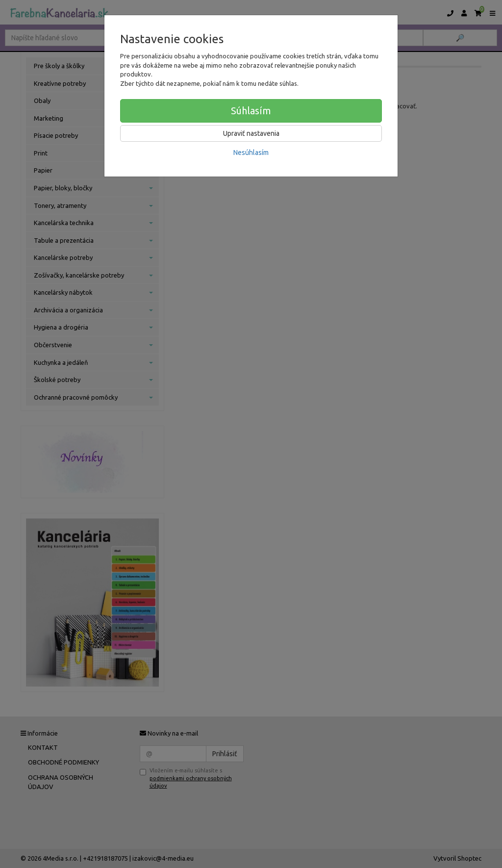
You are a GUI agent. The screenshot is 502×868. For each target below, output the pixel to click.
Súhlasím (251, 111)
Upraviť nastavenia (251, 133)
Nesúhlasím (251, 153)
